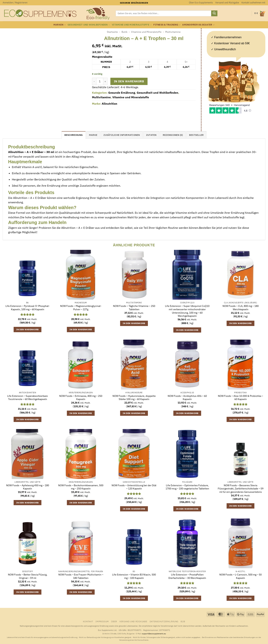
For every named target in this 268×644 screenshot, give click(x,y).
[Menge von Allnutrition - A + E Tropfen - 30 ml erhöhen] (105, 81)
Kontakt (88, 621)
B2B (183, 621)
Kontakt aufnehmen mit (253, 3)
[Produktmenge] (100, 81)
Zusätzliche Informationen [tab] (122, 135)
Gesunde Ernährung (122, 93)
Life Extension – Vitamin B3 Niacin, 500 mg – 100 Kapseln (134, 576)
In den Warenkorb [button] (28, 329)
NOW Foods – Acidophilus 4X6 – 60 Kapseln (187, 398)
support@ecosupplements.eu (154, 634)
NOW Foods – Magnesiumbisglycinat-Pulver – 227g (81, 308)
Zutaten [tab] (151, 135)
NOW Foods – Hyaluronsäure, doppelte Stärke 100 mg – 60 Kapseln (134, 398)
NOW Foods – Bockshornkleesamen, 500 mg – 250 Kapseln (81, 487)
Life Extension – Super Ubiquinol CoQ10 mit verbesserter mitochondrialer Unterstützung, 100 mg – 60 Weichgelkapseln (187, 311)
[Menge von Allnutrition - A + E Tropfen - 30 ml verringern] (94, 81)
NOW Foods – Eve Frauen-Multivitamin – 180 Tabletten (81, 576)
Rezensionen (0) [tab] (173, 135)
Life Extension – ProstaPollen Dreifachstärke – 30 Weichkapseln (187, 576)
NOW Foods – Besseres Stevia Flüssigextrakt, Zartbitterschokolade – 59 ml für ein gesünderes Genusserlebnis (241, 489)
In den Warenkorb (129, 81)
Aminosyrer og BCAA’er (198, 25)
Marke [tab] (93, 135)
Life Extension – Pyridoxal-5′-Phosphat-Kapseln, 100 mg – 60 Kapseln (28, 308)
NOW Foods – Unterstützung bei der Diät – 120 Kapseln (134, 487)
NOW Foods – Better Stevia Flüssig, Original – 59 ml (28, 576)
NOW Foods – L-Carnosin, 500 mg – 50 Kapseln (240, 576)
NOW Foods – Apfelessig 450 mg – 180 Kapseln (28, 487)
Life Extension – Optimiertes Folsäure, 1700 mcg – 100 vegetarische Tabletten (187, 487)
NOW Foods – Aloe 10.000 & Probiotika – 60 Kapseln (240, 398)
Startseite (112, 32)
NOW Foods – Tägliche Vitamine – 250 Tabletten (134, 308)
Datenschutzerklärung (164, 621)
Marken (60, 25)
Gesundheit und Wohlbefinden (89, 25)
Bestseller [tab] (196, 135)
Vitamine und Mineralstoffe (132, 25)
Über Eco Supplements (201, 3)
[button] (15, 3)
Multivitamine (173, 32)
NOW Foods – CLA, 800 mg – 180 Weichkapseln (241, 308)
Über (114, 621)
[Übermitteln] (214, 13)
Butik (124, 32)
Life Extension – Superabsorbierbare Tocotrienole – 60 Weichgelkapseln (28, 398)
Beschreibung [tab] (74, 135)
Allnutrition (109, 104)
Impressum (102, 621)
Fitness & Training (167, 25)
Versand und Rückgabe (227, 3)
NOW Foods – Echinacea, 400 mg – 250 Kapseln (81, 398)
